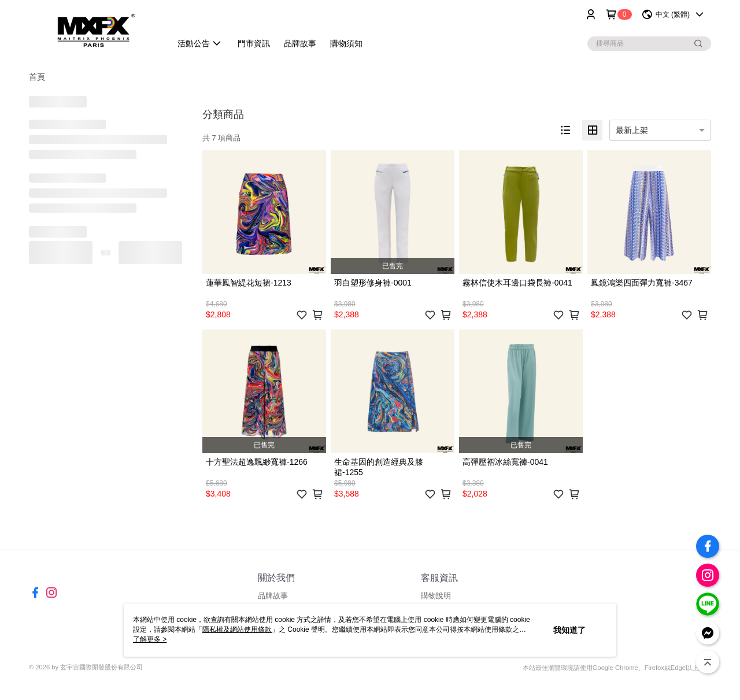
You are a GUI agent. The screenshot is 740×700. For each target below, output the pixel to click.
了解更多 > (150, 639)
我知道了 (569, 630)
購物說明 (436, 596)
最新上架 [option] (632, 130)
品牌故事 (273, 596)
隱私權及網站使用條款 (237, 629)
